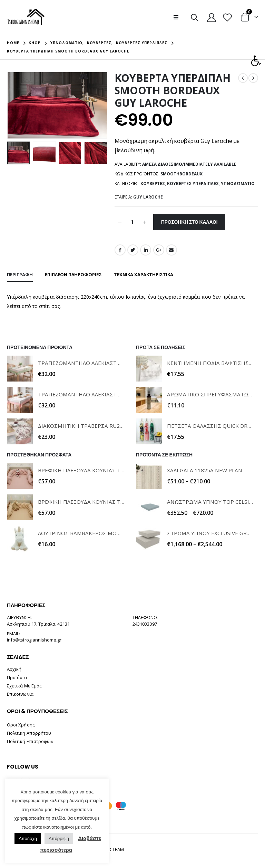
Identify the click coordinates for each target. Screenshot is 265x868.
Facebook (120, 250)
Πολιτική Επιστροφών (30, 741)
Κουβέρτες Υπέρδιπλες (193, 184)
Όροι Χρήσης (21, 725)
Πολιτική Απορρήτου (29, 733)
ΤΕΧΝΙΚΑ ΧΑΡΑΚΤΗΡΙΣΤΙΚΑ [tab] (144, 274)
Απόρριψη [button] (59, 838)
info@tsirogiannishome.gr (34, 640)
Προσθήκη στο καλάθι (189, 222)
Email (171, 250)
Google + (159, 250)
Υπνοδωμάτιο (238, 184)
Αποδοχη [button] (28, 838)
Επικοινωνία (20, 694)
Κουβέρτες (153, 184)
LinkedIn (146, 250)
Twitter (133, 250)
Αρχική (14, 669)
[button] (256, 61)
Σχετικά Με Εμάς (24, 686)
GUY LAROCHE (148, 197)
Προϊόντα (17, 677)
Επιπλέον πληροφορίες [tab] (73, 274)
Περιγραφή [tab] (20, 274)
